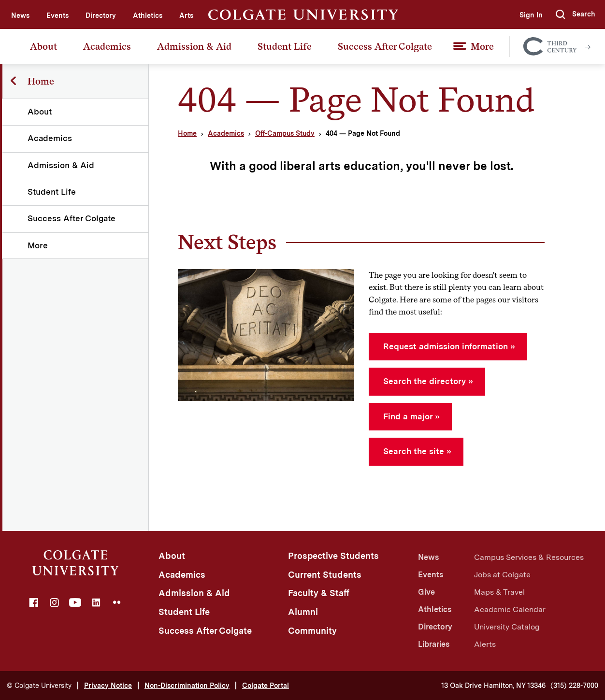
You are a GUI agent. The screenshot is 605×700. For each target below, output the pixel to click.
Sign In (531, 15)
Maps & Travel (499, 592)
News (20, 15)
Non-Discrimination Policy (187, 686)
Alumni (303, 612)
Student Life (285, 46)
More (482, 46)
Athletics (148, 15)
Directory (101, 15)
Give (426, 592)
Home (187, 133)
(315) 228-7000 (574, 686)
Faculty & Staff (319, 593)
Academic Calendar (510, 609)
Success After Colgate (385, 46)
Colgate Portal (266, 686)
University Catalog (507, 627)
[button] (576, 14)
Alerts (485, 644)
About (43, 46)
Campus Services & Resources (529, 557)
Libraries (434, 644)
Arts (186, 15)
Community (312, 631)
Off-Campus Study (285, 133)
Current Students (325, 575)
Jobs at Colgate (502, 575)
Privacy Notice (108, 686)
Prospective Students (333, 556)
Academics (107, 46)
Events (58, 15)
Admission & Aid (194, 46)
